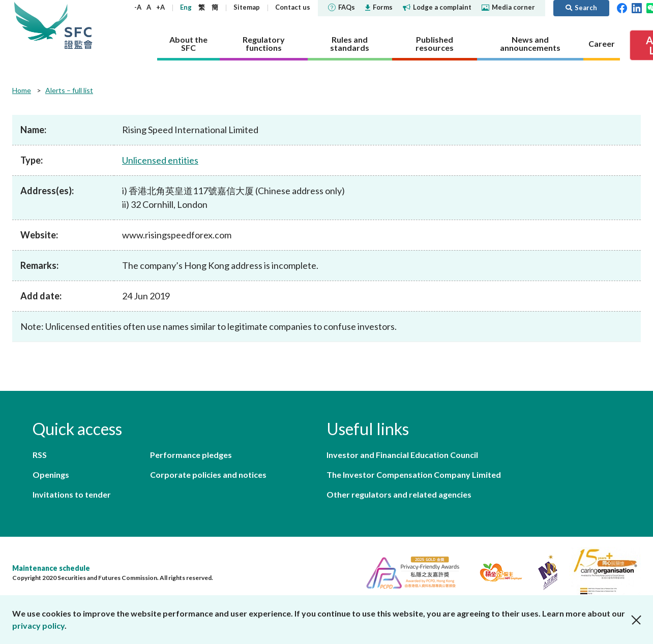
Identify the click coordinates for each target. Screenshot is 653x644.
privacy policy (38, 625)
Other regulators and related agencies (399, 494)
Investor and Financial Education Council (402, 455)
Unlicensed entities (160, 160)
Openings (51, 474)
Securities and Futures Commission (78, 25)
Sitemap (247, 7)
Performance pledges (191, 455)
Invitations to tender (72, 494)
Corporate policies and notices (208, 474)
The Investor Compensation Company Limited (414, 474)
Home (22, 90)
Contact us (293, 7)
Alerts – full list (69, 90)
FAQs (342, 7)
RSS (40, 455)
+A (160, 7)
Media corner (508, 7)
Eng (186, 7)
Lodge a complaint (437, 7)
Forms (379, 7)
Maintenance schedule (51, 568)
